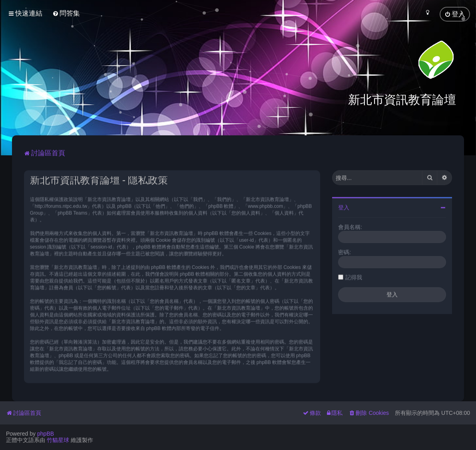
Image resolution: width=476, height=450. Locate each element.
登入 (344, 206)
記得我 (354, 276)
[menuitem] (66, 13)
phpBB (46, 434)
